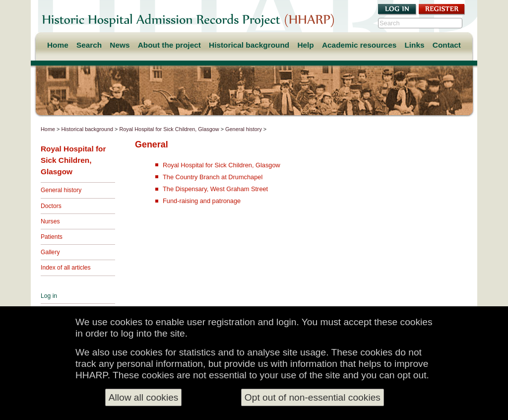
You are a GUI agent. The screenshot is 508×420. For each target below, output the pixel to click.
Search (89, 45)
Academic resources (359, 45)
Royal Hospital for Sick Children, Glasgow (169, 129)
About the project (169, 45)
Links (414, 45)
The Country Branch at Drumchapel (213, 177)
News (120, 45)
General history (244, 129)
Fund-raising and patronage (202, 201)
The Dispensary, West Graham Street (215, 189)
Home (58, 45)
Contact (447, 45)
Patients (52, 237)
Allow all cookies (144, 397)
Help (305, 45)
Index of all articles (66, 268)
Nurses (50, 221)
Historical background (249, 45)
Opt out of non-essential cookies (313, 397)
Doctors (51, 206)
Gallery (50, 252)
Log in (49, 296)
